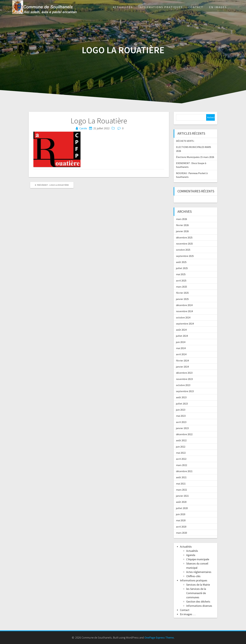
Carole (83, 128)
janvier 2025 (182, 299)
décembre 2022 (184, 434)
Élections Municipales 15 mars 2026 (195, 157)
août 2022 (181, 440)
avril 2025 (181, 281)
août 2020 (181, 502)
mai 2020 (181, 520)
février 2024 (182, 361)
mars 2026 (182, 219)
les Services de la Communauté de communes (196, 593)
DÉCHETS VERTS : (185, 141)
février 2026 (182, 225)
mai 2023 (181, 416)
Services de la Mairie (198, 585)
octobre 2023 (183, 385)
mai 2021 (181, 484)
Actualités (123, 7)
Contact (196, 7)
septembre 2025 (185, 256)
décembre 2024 (184, 305)
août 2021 (181, 477)
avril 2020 (181, 527)
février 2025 (182, 293)
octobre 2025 (183, 250)
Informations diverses (199, 606)
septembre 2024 (185, 324)
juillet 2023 (182, 404)
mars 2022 (182, 465)
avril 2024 (181, 354)
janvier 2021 (182, 496)
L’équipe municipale (198, 559)
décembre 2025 (184, 237)
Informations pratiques (161, 7)
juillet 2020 (182, 508)
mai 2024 (181, 348)
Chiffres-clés (193, 576)
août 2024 (181, 330)
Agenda (191, 555)
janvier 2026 (182, 231)
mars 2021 (182, 490)
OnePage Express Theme (159, 638)
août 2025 (181, 262)
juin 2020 (181, 514)
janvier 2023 (182, 428)
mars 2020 (182, 533)
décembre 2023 (184, 373)
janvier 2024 (182, 367)
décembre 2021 (184, 471)
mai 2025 (181, 274)
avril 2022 (181, 459)
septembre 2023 (185, 391)
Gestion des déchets (198, 601)
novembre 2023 (184, 379)
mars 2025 (182, 287)
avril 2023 (181, 422)
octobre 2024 (183, 317)
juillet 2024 (182, 336)
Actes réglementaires (199, 572)
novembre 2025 (184, 244)
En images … (220, 7)
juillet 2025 (182, 268)
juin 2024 (181, 342)
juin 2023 (181, 410)
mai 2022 (181, 453)
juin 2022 (181, 447)
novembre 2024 (184, 311)
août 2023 (181, 397)
